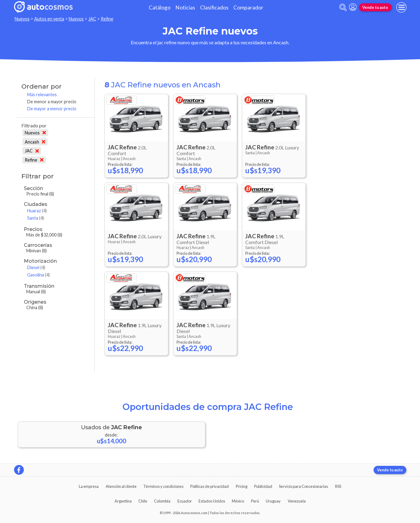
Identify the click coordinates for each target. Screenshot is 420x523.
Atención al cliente (121, 486)
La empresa (89, 486)
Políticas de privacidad (210, 486)
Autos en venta (49, 19)
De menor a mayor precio (52, 102)
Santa (36, 218)
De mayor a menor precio (52, 109)
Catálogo (160, 7)
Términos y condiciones (163, 486)
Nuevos (22, 19)
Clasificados (214, 7)
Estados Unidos (212, 501)
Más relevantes (42, 95)
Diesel (36, 267)
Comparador (248, 7)
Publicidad (263, 486)
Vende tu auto (375, 7)
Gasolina (38, 275)
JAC (92, 19)
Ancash (35, 142)
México (238, 501)
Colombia (162, 501)
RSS (338, 486)
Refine (107, 19)
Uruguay (273, 501)
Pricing (242, 486)
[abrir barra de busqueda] (343, 7)
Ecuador (185, 501)
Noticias (185, 7)
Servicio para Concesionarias (303, 486)
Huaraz (37, 211)
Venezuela (297, 501)
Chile (143, 501)
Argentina (123, 501)
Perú (255, 501)
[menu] (401, 7)
